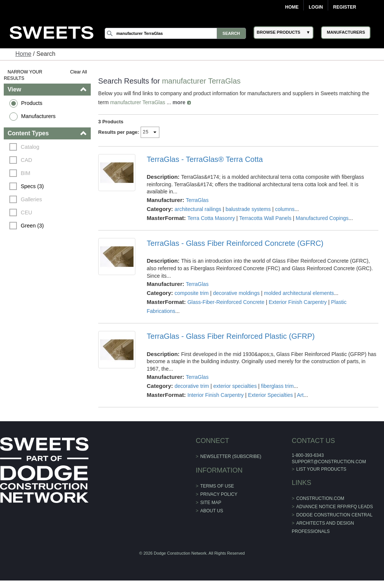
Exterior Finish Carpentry (298, 302)
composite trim (191, 293)
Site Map (211, 503)
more (179, 102)
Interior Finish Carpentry (216, 395)
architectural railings (198, 209)
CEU (26, 212)
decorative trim (192, 386)
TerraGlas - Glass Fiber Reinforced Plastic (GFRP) (231, 336)
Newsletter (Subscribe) (231, 456)
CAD (26, 160)
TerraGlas (197, 200)
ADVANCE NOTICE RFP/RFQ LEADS (334, 507)
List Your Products (321, 469)
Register (344, 7)
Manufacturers (38, 116)
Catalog (30, 147)
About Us (212, 511)
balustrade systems (248, 209)
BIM (25, 173)
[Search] (175, 33)
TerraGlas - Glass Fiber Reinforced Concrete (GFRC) (235, 243)
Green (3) (32, 226)
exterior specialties (235, 386)
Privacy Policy (219, 494)
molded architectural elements (299, 293)
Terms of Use (217, 486)
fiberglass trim (277, 386)
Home (292, 7)
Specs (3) (32, 186)
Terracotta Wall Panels (265, 218)
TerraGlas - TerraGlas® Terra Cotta (205, 159)
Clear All (79, 72)
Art (300, 395)
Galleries (31, 199)
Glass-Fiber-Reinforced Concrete (226, 302)
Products (32, 103)
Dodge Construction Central (334, 515)
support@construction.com (329, 462)
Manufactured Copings (322, 218)
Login (316, 7)
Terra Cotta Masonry (211, 218)
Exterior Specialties (270, 395)
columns (285, 209)
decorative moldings (236, 293)
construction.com (320, 498)
